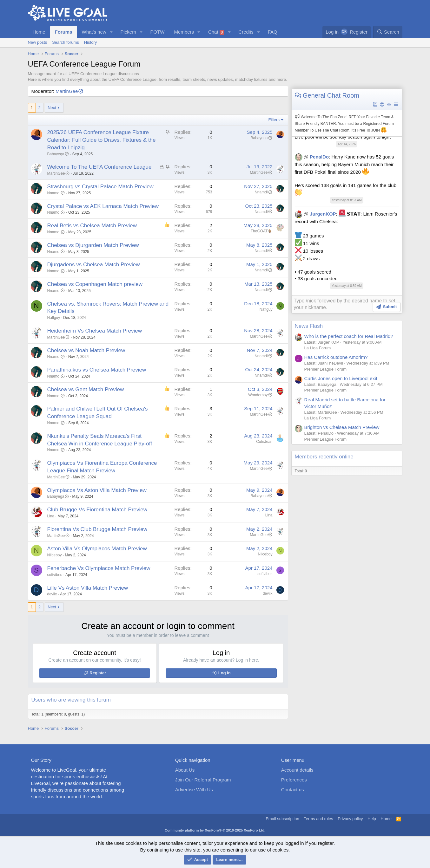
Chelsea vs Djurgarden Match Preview (93, 245)
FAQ (273, 32)
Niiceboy (55, 555)
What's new (94, 32)
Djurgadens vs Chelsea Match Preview (94, 265)
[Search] (388, 32)
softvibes (55, 575)
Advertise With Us (194, 790)
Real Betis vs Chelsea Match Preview (92, 226)
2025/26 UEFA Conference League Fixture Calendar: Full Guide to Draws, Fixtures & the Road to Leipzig (102, 140)
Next (52, 108)
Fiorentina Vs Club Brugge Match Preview (97, 529)
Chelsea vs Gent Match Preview (86, 389)
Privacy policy (350, 819)
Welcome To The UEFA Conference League (99, 167)
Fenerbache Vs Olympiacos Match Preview (99, 568)
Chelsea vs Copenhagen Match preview (95, 284)
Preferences (294, 780)
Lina (51, 516)
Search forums (66, 42)
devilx (52, 594)
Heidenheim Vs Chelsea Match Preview (95, 331)
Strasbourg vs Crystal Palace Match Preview (100, 187)
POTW (158, 32)
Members (184, 32)
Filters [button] (274, 120)
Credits (246, 32)
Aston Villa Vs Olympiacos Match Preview (97, 549)
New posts (38, 42)
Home (39, 32)
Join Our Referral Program (203, 780)
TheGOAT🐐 (262, 231)
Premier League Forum (326, 369)
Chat (216, 32)
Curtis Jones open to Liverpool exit (341, 378)
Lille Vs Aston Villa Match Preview (88, 588)
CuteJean (264, 442)
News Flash (309, 325)
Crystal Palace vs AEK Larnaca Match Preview (103, 206)
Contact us (293, 790)
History (90, 42)
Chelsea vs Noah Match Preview (86, 350)
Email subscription (282, 819)
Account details (297, 770)
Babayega (58, 154)
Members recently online (324, 456)
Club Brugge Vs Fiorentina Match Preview (97, 510)
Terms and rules (318, 819)
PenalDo (319, 157)
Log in (225, 673)
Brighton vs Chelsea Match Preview (342, 427)
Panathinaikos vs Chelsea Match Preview (97, 370)
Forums (64, 32)
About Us (185, 770)
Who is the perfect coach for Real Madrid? (349, 336)
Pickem (128, 32)
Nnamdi (56, 193)
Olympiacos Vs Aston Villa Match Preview (97, 490)
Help (372, 819)
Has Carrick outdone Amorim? (336, 356)
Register (98, 673)
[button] (111, 32)
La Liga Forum (318, 347)
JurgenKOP (323, 214)
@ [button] (306, 157)
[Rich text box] (347, 304)
